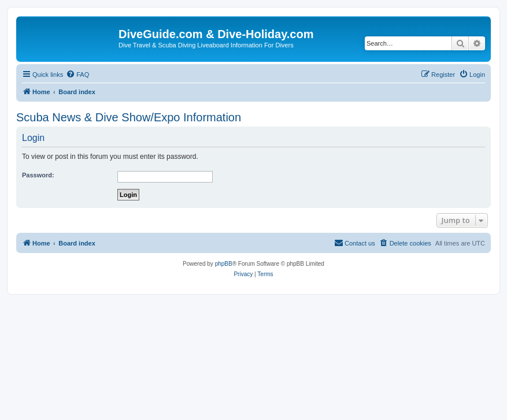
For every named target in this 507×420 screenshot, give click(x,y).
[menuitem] (77, 75)
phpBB (224, 264)
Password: (38, 175)
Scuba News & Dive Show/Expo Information (129, 117)
